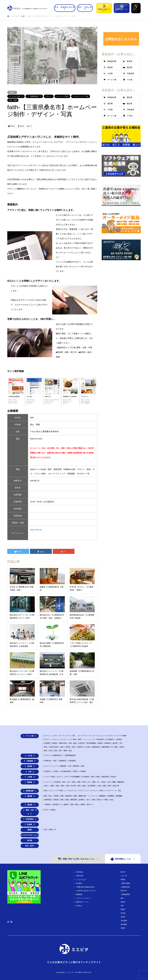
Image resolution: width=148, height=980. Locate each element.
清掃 (45, 747)
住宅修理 (47, 743)
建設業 (130, 67)
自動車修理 (96, 747)
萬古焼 (114, 777)
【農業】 (30, 830)
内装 (64, 782)
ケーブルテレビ (71, 791)
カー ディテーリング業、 (68, 736)
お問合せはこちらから (121, 39)
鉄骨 (109, 786)
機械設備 (121, 782)
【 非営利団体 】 (30, 819)
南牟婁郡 (124, 924)
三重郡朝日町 (125, 887)
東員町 (123, 880)
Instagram (8, 922)
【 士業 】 (30, 772)
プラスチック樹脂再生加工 (53, 755)
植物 (98, 777)
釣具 (51, 751)
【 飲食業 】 (30, 824)
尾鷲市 (123, 928)
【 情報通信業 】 (34, 96)
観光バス (90, 804)
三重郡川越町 (125, 883)
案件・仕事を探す (85, 8)
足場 (99, 786)
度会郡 (123, 913)
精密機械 (119, 796)
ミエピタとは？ (81, 880)
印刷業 (56, 796)
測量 (52, 786)
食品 (70, 751)
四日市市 (124, 891)
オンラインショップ (51, 766)
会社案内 (79, 883)
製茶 (62, 800)
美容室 (68, 747)
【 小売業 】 (30, 777)
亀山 (122, 898)
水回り (46, 786)
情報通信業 (112, 61)
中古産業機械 (75, 777)
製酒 (67, 800)
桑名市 (12, 92)
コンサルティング (110, 736)
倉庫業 (66, 804)
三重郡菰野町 (125, 894)
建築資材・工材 (65, 766)
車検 (45, 751)
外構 (79, 782)
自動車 (83, 804)
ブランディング (83, 791)
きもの (59, 777)
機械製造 (103, 796)
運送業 (110, 67)
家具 (93, 777)
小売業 (110, 73)
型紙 (62, 796)
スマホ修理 (122, 736)
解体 (84, 786)
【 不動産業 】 (30, 761)
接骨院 (100, 743)
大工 (89, 782)
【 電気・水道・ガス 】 (30, 812)
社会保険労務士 (66, 771)
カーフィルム (97, 736)
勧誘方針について (82, 902)
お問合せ (79, 906)
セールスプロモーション (30, 835)
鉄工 (89, 800)
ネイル (63, 739)
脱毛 (74, 747)
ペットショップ (89, 739)
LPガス (46, 810)
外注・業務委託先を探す (65, 8)
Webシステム (49, 791)
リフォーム (48, 782)
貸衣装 (122, 747)
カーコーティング (85, 736)
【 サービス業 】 (16, 96)
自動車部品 (105, 777)
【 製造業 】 (30, 796)
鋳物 (94, 800)
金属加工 (82, 800)
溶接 (57, 786)
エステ (55, 736)
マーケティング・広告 (81, 96)
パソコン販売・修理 (74, 739)
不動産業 (130, 73)
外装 (84, 782)
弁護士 (56, 771)
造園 (104, 786)
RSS (11, 922)
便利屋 (55, 743)
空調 (67, 786)
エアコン (47, 736)
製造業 (130, 61)
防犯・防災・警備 (60, 751)
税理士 (76, 771)
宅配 (72, 804)
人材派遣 (119, 739)
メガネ (66, 777)
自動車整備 (105, 747)
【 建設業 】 (30, 782)
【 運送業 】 (30, 805)
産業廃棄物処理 (70, 755)
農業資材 (76, 766)
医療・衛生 (48, 796)
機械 (114, 782)
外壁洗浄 (81, 743)
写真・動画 (13, 100)
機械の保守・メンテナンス (88, 796)
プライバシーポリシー (84, 898)
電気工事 (116, 786)
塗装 (74, 782)
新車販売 (108, 743)
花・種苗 (114, 747)
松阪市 (123, 909)
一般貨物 (47, 804)
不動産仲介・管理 (50, 761)
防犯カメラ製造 (103, 800)
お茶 (45, 830)
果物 (51, 830)
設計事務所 (92, 786)
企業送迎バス (57, 804)
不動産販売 (62, 761)
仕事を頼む (80, 872)
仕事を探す (80, 876)
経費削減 (79, 894)
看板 (62, 786)
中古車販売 (110, 739)
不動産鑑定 (72, 761)
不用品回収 (100, 739)
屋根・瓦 (96, 782)
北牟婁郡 (124, 921)
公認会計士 (48, 771)
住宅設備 (57, 782)
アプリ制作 (59, 791)
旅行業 (115, 743)
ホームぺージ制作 (62, 96)
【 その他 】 (30, 756)
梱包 (77, 804)
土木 (69, 782)
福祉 (62, 747)
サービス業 (112, 80)
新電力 (53, 810)
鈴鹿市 (123, 902)
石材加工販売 (54, 747)
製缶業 (56, 800)
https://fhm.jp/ (36, 530)
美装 (79, 786)
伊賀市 (123, 917)
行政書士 (83, 771)
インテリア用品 (49, 777)
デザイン (49, 96)
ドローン (55, 739)
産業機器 (111, 796)
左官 (109, 782)
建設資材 (69, 796)
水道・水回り (30, 846)
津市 (122, 906)
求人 (121, 743)
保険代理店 (63, 743)
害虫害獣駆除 (91, 743)
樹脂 (75, 796)
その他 (130, 80)
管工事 (73, 786)
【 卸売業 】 (30, 766)
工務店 (103, 782)
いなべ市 (124, 876)
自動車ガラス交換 (83, 747)
